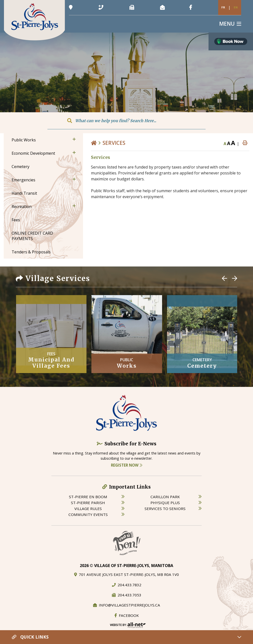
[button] (74, 139)
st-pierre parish (88, 503)
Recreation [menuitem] (22, 207)
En (236, 7)
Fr (223, 7)
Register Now (127, 465)
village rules (88, 509)
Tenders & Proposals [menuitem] (31, 252)
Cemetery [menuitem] (21, 167)
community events (88, 514)
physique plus (165, 503)
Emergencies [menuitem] (23, 180)
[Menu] (230, 24)
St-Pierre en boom (88, 497)
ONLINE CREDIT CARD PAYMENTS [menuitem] (32, 236)
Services (114, 143)
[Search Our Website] (126, 121)
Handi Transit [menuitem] (24, 193)
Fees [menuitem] (16, 220)
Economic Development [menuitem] (33, 153)
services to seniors (165, 509)
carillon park (165, 497)
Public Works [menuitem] (24, 140)
